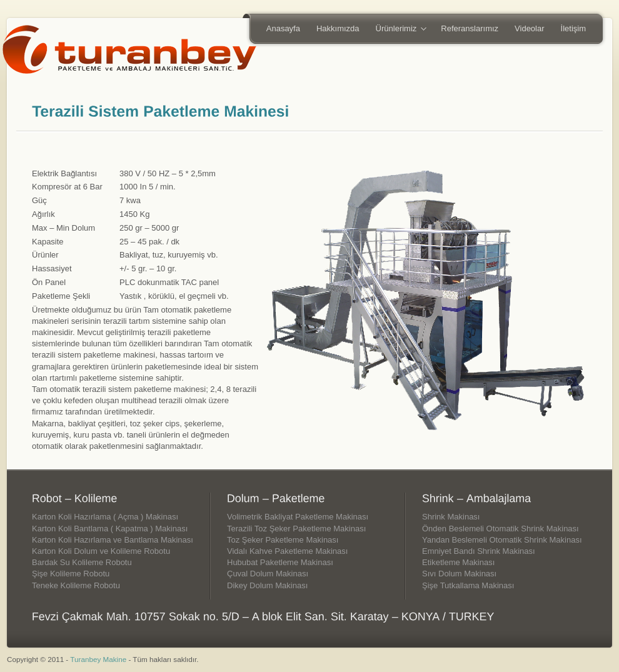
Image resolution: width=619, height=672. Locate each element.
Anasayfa (283, 28)
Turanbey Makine (98, 659)
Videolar (529, 28)
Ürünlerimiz (397, 29)
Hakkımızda (338, 28)
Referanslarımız (470, 28)
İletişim (573, 28)
